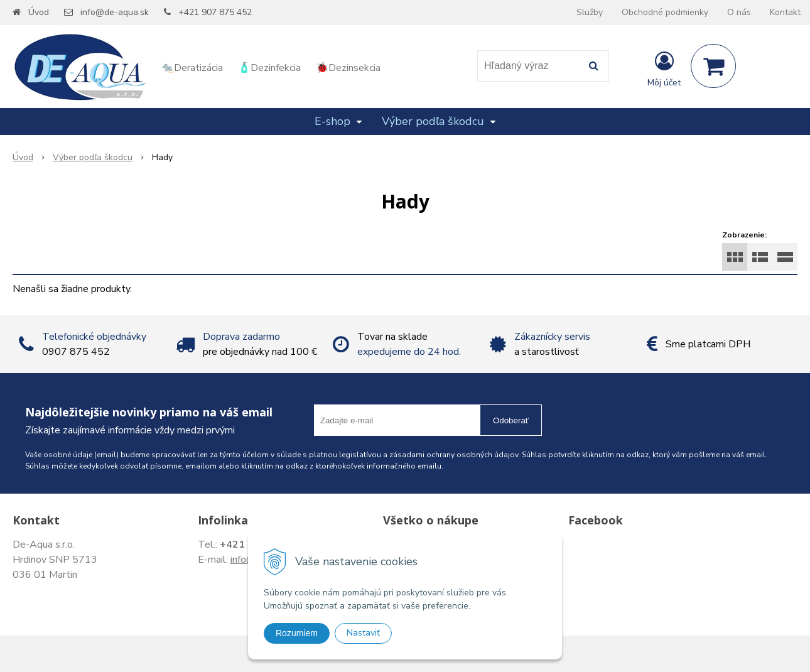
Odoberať (511, 420)
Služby (590, 12)
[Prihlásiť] (664, 68)
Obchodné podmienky (665, 12)
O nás (739, 12)
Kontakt (785, 12)
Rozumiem (297, 633)
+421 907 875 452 (215, 12)
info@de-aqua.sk (115, 12)
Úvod (39, 12)
